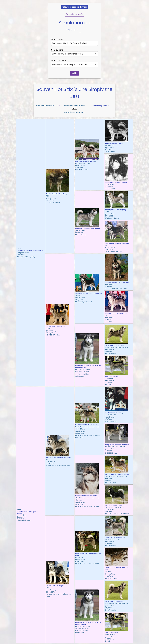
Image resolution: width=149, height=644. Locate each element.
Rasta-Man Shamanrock (114, 345)
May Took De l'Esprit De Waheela (58, 457)
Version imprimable (101, 106)
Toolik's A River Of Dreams (114, 537)
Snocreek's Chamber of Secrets (117, 282)
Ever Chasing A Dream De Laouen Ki (118, 474)
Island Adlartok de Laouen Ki (86, 496)
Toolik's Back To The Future (56, 194)
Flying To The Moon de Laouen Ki (117, 445)
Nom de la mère (58, 61)
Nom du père (57, 50)
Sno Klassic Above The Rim (85, 161)
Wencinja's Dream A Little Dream (88, 229)
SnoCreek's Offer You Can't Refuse (88, 293)
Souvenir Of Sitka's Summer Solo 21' (30, 251)
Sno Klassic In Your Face (114, 413)
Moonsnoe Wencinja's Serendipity (117, 243)
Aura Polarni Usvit (111, 376)
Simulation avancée (75, 14)
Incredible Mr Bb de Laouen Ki (86, 425)
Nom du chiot (57, 39)
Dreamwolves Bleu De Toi (55, 327)
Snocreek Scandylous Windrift (116, 313)
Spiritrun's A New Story (113, 505)
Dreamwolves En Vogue (55, 586)
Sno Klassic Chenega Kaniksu (116, 182)
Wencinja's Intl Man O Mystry (115, 210)
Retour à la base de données (75, 7)
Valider (75, 73)
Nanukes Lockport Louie (114, 143)
